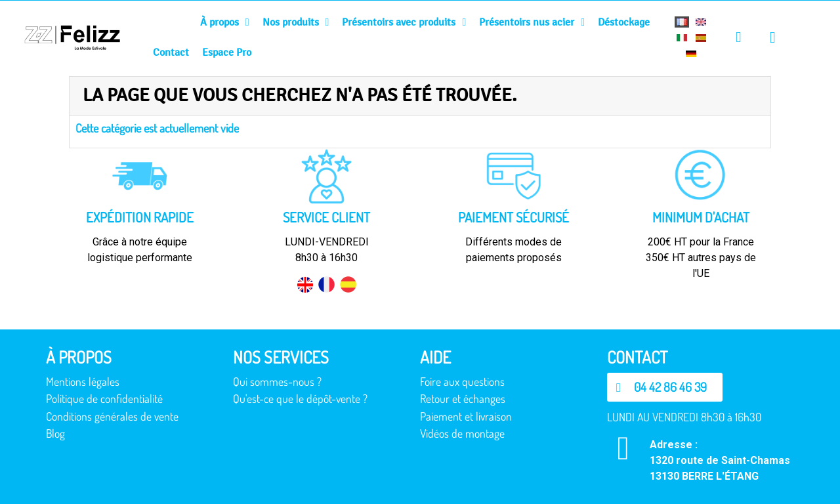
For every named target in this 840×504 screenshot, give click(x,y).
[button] (665, 387)
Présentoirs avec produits (404, 22)
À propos (225, 22)
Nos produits (296, 22)
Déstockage (624, 22)
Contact (171, 52)
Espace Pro (227, 52)
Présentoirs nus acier (532, 22)
